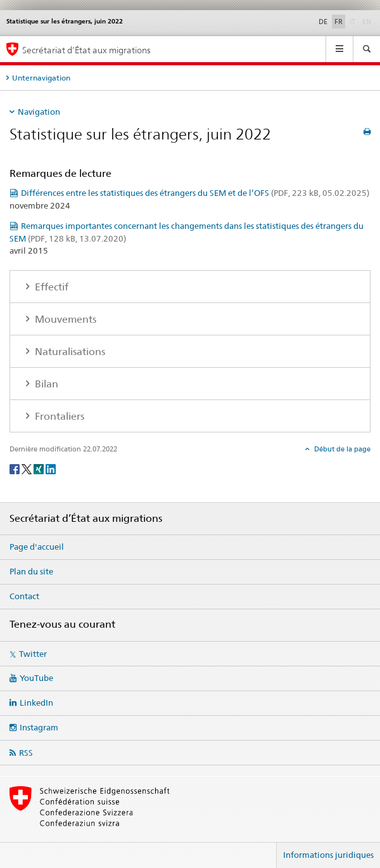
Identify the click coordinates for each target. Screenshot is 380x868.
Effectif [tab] (50, 287)
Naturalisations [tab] (69, 352)
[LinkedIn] (51, 468)
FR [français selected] (339, 22)
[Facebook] (16, 468)
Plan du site (31, 571)
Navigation (39, 112)
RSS (26, 753)
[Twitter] (28, 468)
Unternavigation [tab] (41, 78)
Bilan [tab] (45, 384)
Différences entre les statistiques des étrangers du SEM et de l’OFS (195, 193)
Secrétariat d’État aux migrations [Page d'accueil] (86, 50)
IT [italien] (354, 21)
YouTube (36, 678)
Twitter (33, 654)
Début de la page (341, 449)
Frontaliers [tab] (58, 416)
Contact (24, 596)
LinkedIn (36, 703)
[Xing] (40, 468)
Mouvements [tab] (64, 319)
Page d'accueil (37, 547)
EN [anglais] (368, 21)
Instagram (39, 727)
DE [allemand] (323, 22)
